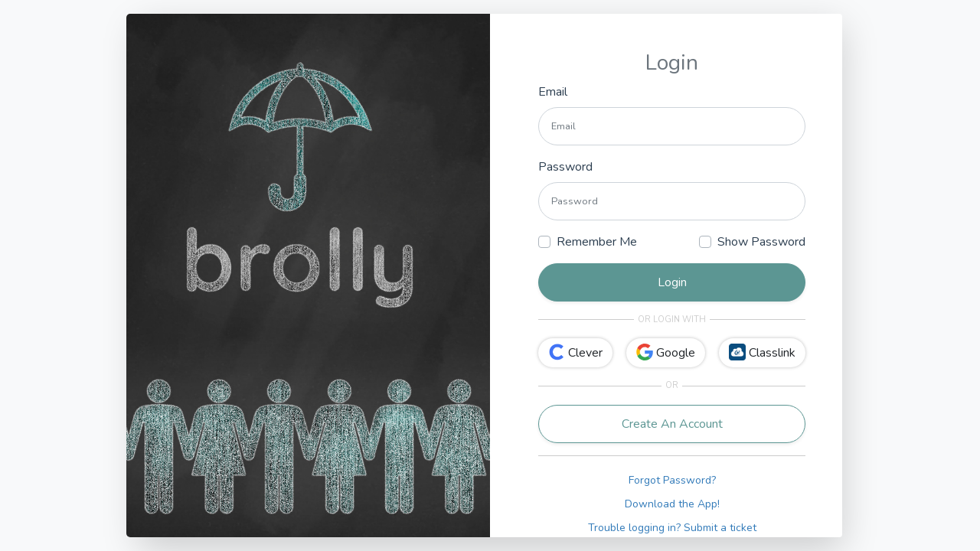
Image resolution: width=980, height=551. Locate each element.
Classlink (762, 352)
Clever (575, 352)
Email (553, 92)
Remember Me (597, 242)
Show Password (761, 242)
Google (666, 352)
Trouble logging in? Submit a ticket (672, 528)
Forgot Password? (672, 480)
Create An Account (672, 424)
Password (565, 167)
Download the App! (672, 504)
